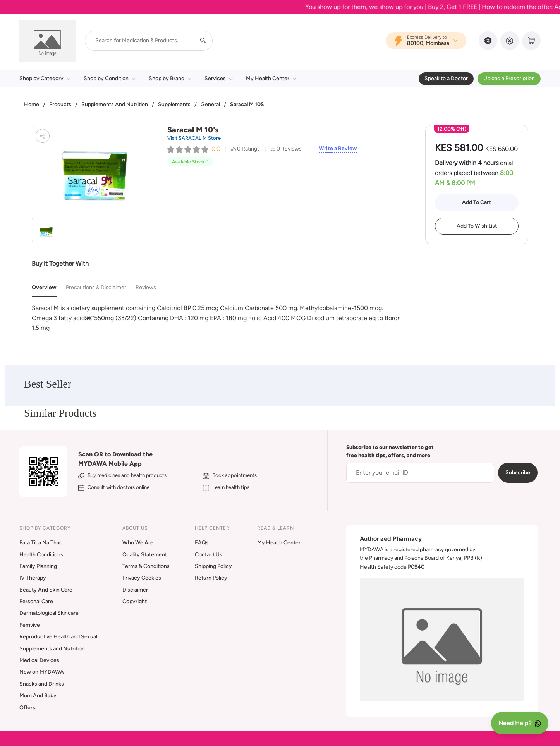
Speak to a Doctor (446, 78)
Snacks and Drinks (42, 684)
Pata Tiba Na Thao (41, 543)
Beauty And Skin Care (46, 590)
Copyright (135, 601)
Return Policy (211, 578)
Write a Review (338, 149)
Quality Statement (145, 555)
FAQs (202, 543)
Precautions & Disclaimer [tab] (96, 287)
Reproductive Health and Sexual (58, 637)
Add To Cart (477, 202)
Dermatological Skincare (49, 613)
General (210, 104)
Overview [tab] (44, 287)
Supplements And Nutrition (115, 104)
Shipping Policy (213, 566)
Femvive (30, 625)
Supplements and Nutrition (52, 649)
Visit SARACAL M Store (194, 138)
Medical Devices (39, 660)
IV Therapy (33, 578)
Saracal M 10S (247, 104)
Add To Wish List (477, 226)
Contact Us (209, 555)
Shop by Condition (110, 78)
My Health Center (271, 78)
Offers (27, 707)
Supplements (174, 104)
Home (32, 104)
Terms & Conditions (146, 566)
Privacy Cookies (142, 578)
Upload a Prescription (509, 78)
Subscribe (518, 472)
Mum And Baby (38, 695)
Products (60, 104)
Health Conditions (41, 555)
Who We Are (138, 543)
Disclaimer (135, 590)
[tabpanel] (217, 318)
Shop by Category (45, 78)
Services (219, 78)
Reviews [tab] (146, 287)
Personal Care (36, 601)
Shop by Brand (170, 78)
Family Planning (38, 566)
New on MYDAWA (42, 672)
